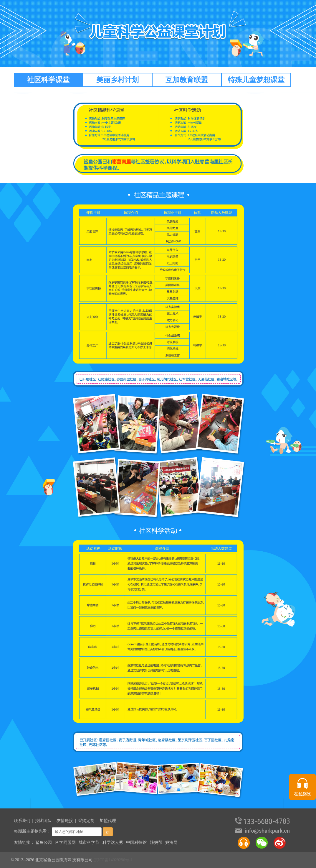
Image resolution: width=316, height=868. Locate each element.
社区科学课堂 (48, 80)
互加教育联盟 (187, 80)
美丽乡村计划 (118, 80)
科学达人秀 (113, 842)
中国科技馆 (136, 842)
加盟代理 (108, 821)
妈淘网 (171, 842)
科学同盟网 (65, 842)
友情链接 (65, 821)
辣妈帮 (156, 842)
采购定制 (86, 821)
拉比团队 (43, 821)
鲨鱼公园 (44, 842)
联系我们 (22, 821)
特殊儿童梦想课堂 (256, 80)
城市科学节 (89, 842)
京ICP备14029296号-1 (113, 860)
